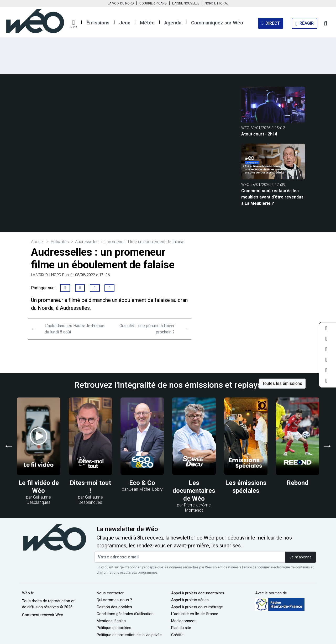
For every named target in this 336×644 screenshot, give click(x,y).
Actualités (60, 242)
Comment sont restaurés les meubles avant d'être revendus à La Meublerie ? (272, 197)
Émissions (98, 23)
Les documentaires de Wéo (194, 491)
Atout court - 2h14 (259, 134)
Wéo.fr (28, 593)
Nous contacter (110, 593)
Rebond (298, 483)
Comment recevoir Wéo (43, 615)
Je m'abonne (301, 557)
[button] (73, 24)
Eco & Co (142, 483)
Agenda (173, 23)
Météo (147, 23)
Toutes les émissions (282, 383)
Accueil (38, 242)
